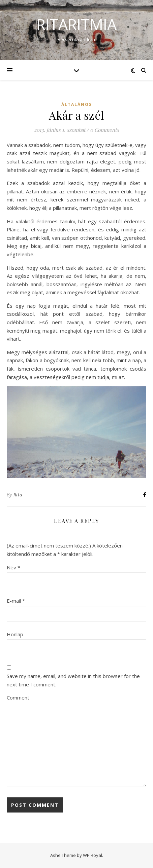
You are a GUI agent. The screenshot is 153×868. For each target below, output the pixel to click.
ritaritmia (76, 24)
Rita (18, 495)
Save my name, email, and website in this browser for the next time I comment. (73, 680)
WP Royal (93, 855)
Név (13, 567)
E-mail (16, 601)
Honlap (15, 634)
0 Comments (104, 130)
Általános (77, 104)
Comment (18, 697)
